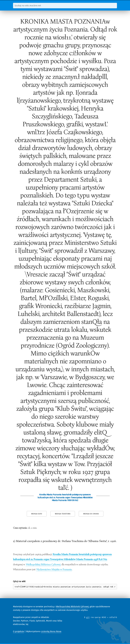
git (88, 617)
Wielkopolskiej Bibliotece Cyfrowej (43, 564)
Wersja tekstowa (63, 514)
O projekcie (18, 631)
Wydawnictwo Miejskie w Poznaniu (54, 569)
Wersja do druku (91, 514)
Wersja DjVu (37, 514)
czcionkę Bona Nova (51, 631)
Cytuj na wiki (19, 581)
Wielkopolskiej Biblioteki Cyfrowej (72, 607)
